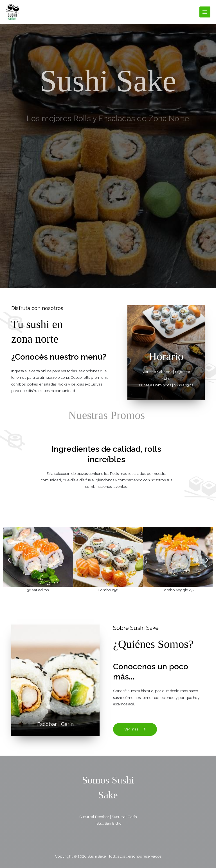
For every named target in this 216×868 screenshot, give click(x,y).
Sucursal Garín (124, 816)
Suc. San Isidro (109, 823)
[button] (9, 560)
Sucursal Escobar (94, 816)
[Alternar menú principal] (205, 12)
